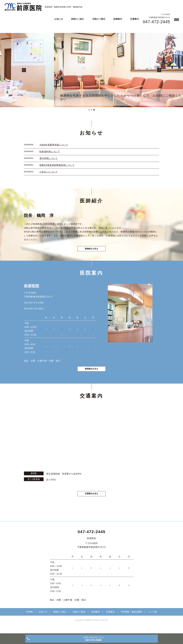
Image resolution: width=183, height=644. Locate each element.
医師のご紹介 (78, 19)
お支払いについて (49, 172)
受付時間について (49, 158)
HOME (30, 618)
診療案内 (118, 19)
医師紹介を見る (92, 251)
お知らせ (59, 19)
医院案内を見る (92, 374)
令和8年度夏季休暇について (54, 145)
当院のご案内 (99, 19)
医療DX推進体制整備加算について (57, 165)
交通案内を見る (92, 500)
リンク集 (152, 618)
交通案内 (134, 19)
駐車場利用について (50, 152)
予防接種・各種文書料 (131, 618)
